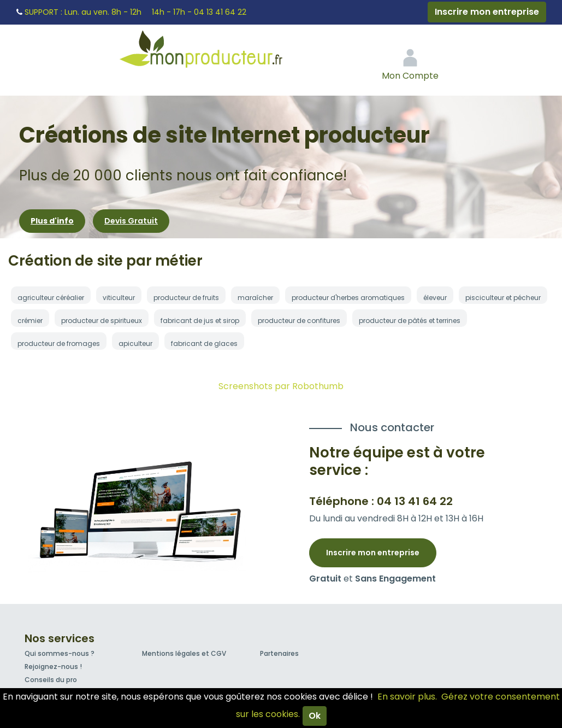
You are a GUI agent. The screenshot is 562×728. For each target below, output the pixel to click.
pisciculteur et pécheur (503, 298)
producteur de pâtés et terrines (410, 321)
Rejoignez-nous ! (53, 667)
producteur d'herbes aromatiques (348, 298)
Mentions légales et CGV (184, 653)
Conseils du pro (51, 680)
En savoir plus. (407, 697)
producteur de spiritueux (102, 321)
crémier (30, 321)
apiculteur (135, 344)
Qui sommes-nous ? (60, 653)
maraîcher (255, 298)
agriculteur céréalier (51, 298)
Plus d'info (52, 221)
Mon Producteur (222, 52)
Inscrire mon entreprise (487, 12)
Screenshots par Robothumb (281, 386)
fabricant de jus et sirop (200, 321)
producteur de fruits (186, 298)
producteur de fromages (59, 344)
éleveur (435, 298)
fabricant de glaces (204, 344)
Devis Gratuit (131, 221)
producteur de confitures (299, 321)
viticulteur (119, 298)
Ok (315, 716)
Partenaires (279, 653)
